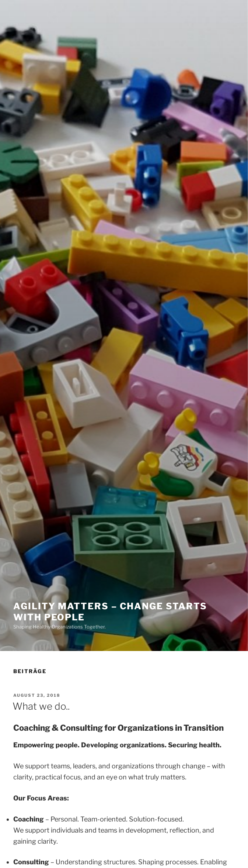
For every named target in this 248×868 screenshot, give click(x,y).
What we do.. (41, 706)
